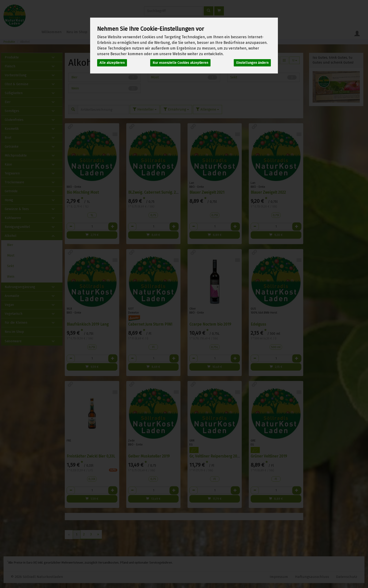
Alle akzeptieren (112, 63)
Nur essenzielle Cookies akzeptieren (180, 63)
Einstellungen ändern (252, 63)
